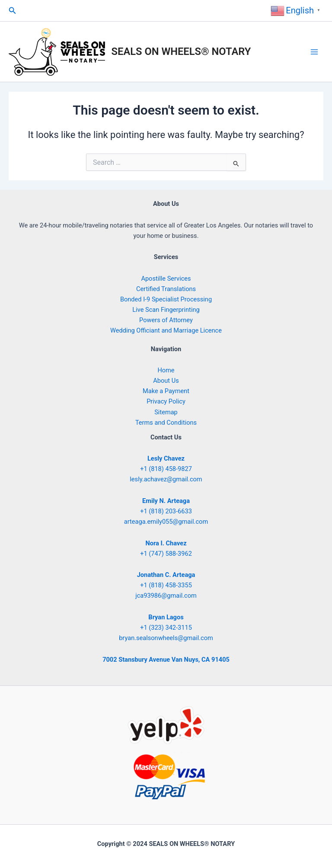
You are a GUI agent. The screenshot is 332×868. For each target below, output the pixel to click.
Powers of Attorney (166, 320)
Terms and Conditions (166, 423)
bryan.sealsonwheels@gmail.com (166, 638)
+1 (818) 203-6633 (166, 511)
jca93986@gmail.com (166, 596)
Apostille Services (166, 279)
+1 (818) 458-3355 (166, 585)
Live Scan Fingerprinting (166, 310)
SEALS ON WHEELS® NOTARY (181, 51)
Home (166, 370)
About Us (166, 381)
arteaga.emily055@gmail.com (166, 522)
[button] (13, 11)
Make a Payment (166, 391)
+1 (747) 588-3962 (166, 554)
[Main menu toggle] (314, 52)
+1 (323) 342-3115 (166, 628)
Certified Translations (166, 289)
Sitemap (166, 412)
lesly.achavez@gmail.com (166, 479)
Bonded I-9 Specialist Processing (166, 299)
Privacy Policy (166, 401)
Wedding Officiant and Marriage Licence (166, 330)
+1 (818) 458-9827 (166, 469)
